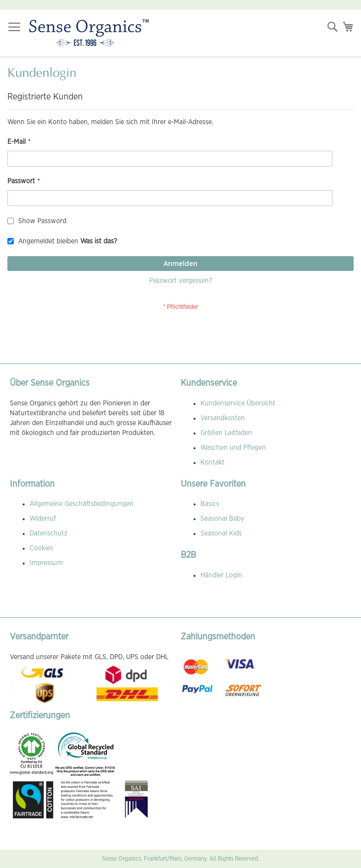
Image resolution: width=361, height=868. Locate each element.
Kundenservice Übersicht (238, 403)
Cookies (41, 548)
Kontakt (213, 463)
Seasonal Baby (222, 519)
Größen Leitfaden (226, 433)
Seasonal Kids (221, 534)
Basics (210, 504)
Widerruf (43, 519)
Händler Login (221, 575)
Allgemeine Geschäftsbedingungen (82, 504)
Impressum (46, 563)
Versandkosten (223, 418)
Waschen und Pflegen (233, 448)
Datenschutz (49, 534)
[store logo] (89, 33)
